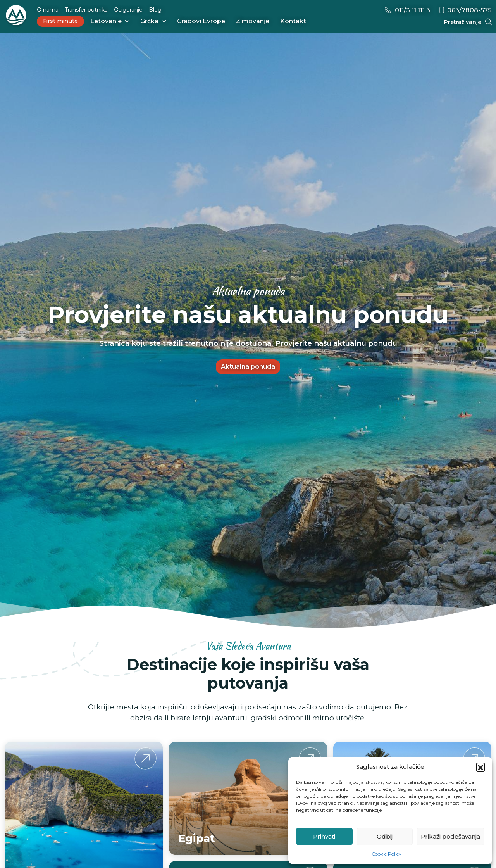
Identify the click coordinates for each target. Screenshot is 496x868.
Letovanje (110, 21)
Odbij (385, 836)
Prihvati (324, 836)
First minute (60, 21)
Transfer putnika (86, 10)
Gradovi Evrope (201, 21)
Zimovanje (253, 21)
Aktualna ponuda (248, 367)
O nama (48, 10)
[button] (480, 767)
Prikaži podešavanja (450, 836)
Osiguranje (128, 10)
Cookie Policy (387, 854)
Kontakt (293, 21)
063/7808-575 (465, 10)
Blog (155, 10)
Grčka (153, 21)
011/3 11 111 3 (407, 10)
